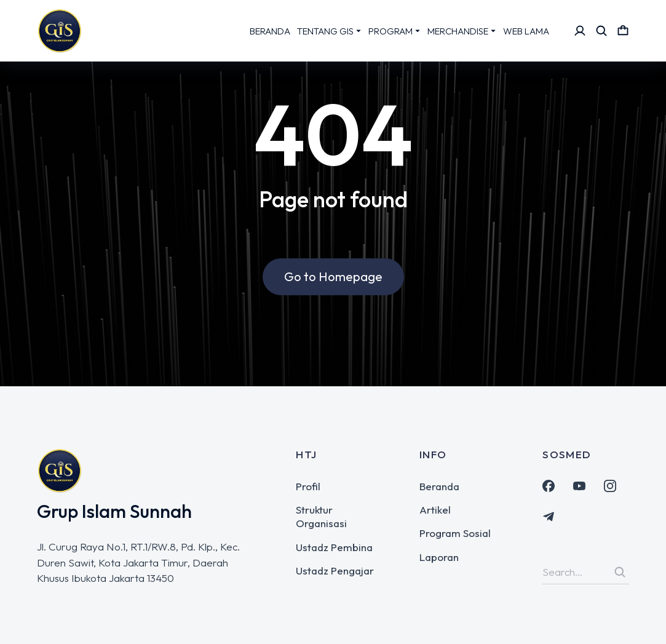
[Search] (620, 572)
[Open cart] (623, 31)
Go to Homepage (333, 278)
